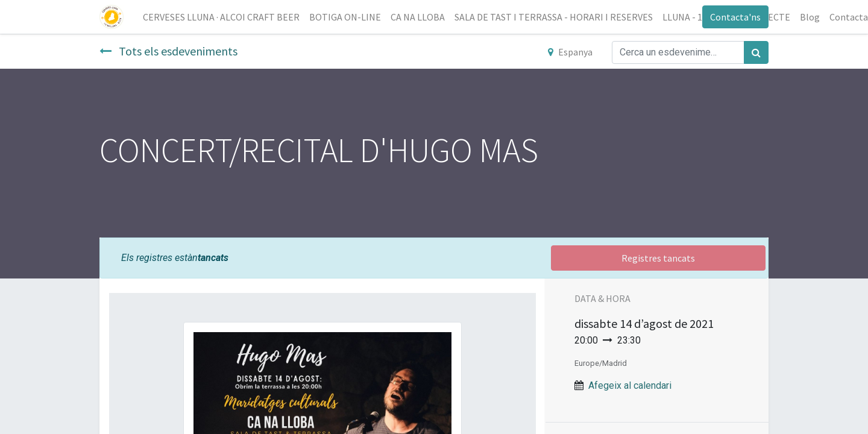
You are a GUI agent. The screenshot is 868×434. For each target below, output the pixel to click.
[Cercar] (756, 52)
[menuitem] (221, 17)
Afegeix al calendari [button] (630, 385)
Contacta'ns (735, 17)
